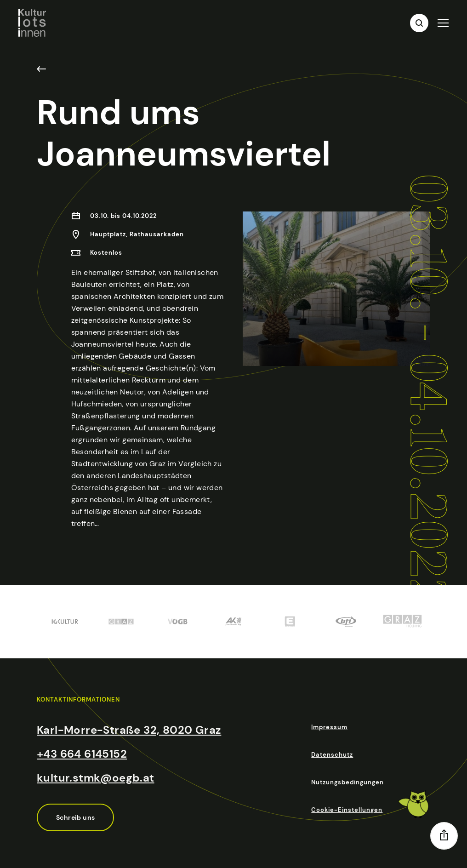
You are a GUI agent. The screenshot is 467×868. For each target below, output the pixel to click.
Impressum (329, 727)
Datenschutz (332, 755)
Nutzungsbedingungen (347, 782)
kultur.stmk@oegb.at (96, 778)
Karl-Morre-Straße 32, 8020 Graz (129, 730)
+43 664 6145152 (82, 754)
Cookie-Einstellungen (347, 810)
